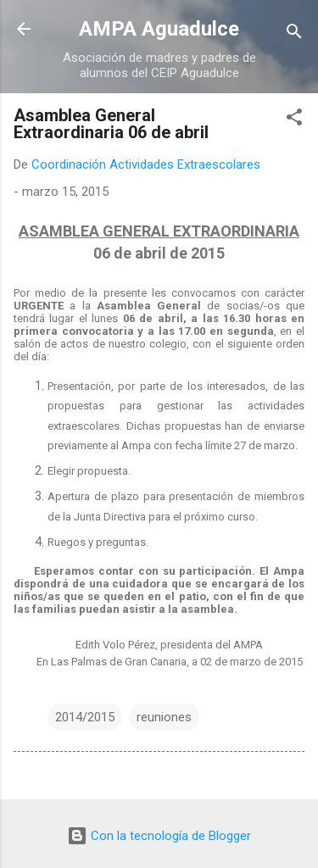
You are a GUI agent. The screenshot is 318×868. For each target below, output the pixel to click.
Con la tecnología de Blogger (159, 836)
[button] (294, 120)
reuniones (164, 717)
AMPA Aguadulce (159, 29)
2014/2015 (85, 717)
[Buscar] (294, 34)
